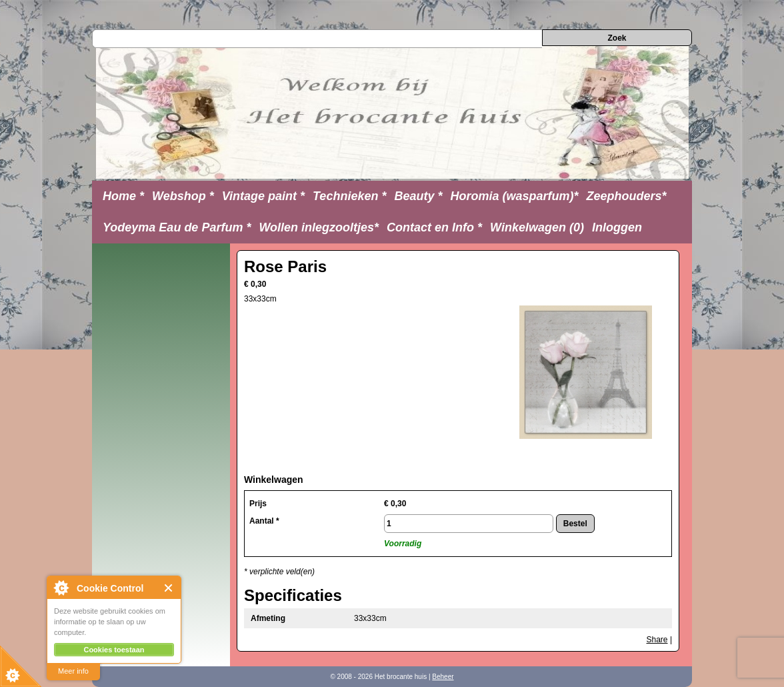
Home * (123, 196)
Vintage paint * (263, 196)
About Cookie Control (61, 588)
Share (657, 640)
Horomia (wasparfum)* (514, 196)
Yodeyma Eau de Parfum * (177, 227)
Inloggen (617, 227)
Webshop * (183, 196)
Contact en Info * (434, 227)
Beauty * (418, 196)
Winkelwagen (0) (537, 227)
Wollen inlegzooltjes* (319, 227)
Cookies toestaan (114, 650)
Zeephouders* (627, 196)
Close (169, 588)
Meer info (73, 671)
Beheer (443, 677)
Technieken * (349, 196)
